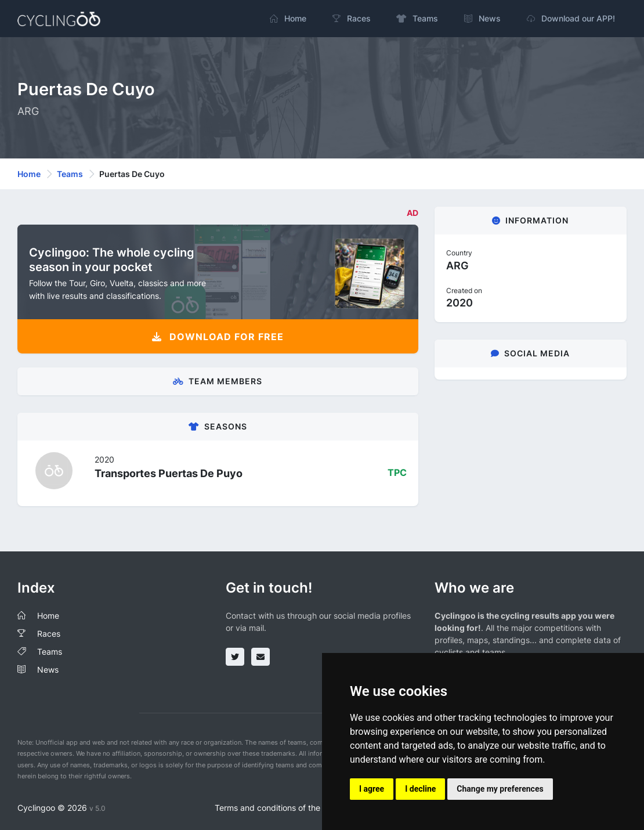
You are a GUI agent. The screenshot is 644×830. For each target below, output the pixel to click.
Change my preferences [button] (500, 789)
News (48, 670)
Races (49, 634)
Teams (70, 174)
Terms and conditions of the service (282, 808)
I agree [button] (372, 789)
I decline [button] (420, 789)
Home (29, 174)
